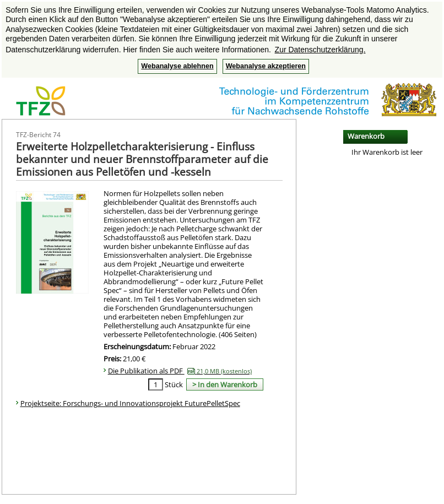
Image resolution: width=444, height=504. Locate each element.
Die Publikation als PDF (180, 371)
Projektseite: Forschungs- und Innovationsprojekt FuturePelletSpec (130, 403)
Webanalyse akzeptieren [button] (266, 66)
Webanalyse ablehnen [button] (177, 66)
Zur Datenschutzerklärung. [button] (320, 50)
